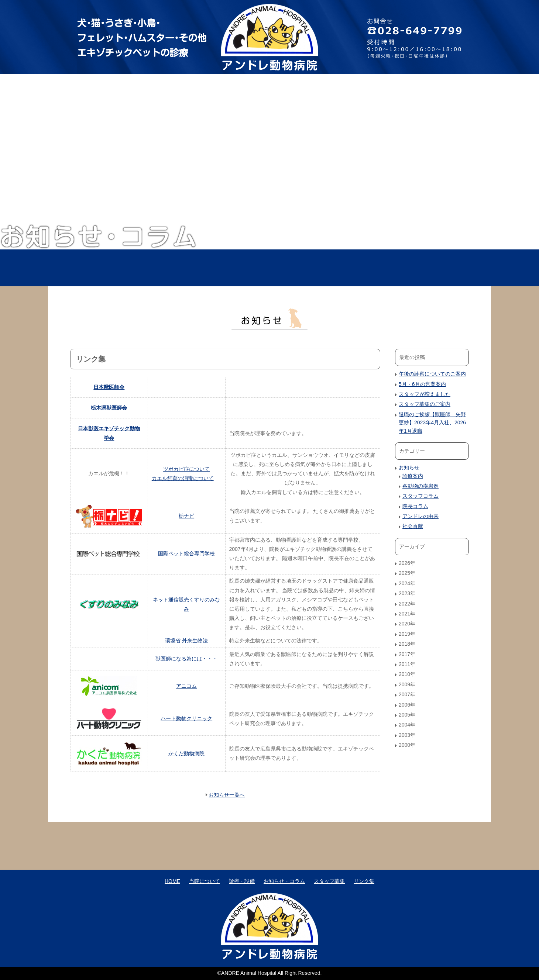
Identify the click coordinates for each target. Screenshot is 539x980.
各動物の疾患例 (420, 486)
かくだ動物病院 (186, 753)
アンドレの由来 (420, 516)
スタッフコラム (420, 496)
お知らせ (409, 467)
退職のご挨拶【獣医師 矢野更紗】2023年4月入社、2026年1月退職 (432, 423)
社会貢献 (413, 526)
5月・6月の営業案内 (422, 384)
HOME (110, 268)
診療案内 (413, 476)
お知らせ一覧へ (227, 795)
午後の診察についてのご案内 (432, 374)
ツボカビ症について (186, 469)
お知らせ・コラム (349, 268)
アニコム (186, 686)
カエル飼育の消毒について (183, 478)
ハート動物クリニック (186, 718)
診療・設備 (269, 268)
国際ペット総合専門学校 (186, 553)
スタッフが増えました (425, 394)
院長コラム (415, 506)
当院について (190, 268)
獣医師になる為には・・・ (186, 659)
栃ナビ (186, 516)
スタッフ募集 (429, 268)
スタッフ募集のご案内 (425, 404)
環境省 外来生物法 (186, 641)
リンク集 (364, 881)
